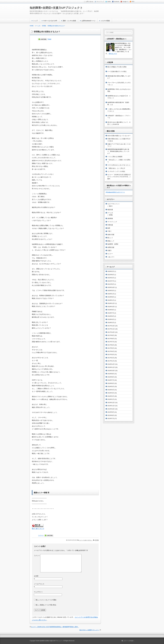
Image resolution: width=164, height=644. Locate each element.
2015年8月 (111, 415)
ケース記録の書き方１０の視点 (117, 71)
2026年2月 (111, 271)
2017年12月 (111, 326)
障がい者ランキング (38, 529)
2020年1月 (111, 294)
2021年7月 (111, 281)
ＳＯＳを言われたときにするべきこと (119, 165)
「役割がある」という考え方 (116, 168)
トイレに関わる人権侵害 (115, 157)
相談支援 (110, 210)
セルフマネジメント (114, 204)
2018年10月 (111, 307)
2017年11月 (111, 329)
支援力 (109, 250)
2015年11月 (111, 406)
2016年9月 (111, 374)
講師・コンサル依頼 (69, 21)
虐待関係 (110, 218)
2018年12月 (111, 303)
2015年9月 (111, 412)
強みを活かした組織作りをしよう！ (89, 630)
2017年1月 (111, 361)
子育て (109, 231)
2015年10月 (111, 409)
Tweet (49, 39)
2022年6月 (111, 275)
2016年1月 (111, 399)
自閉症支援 (111, 247)
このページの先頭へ (128, 641)
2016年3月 (111, 393)
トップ (35, 21)
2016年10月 (111, 371)
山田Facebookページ (88, 21)
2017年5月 (111, 348)
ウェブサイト (38, 592)
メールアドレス (39, 584)
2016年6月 (111, 383)
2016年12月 (111, 364)
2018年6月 (111, 316)
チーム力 (110, 213)
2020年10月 (111, 287)
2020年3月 (111, 291)
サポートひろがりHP (50, 21)
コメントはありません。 (86, 540)
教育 (109, 228)
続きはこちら (113, 54)
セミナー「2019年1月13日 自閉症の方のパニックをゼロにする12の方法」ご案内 (119, 177)
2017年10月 (111, 332)
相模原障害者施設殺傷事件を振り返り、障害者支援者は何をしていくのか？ (118, 151)
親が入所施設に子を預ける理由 (117, 67)
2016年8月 (111, 377)
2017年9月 (111, 335)
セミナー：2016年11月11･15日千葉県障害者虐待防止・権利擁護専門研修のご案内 (55, 627)
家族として (111, 241)
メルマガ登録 (105, 21)
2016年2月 (111, 396)
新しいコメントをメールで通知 (46, 600)
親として (110, 238)
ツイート (41, 535)
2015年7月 (111, 418)
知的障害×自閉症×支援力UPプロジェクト (56, 8)
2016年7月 (111, 380)
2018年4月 (111, 319)
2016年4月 (111, 390)
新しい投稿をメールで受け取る (46, 605)
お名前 (36, 576)
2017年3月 (111, 355)
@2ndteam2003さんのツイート (115, 192)
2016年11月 (111, 367)
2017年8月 (111, 339)
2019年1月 (111, 300)
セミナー (110, 254)
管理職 (97, 540)
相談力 (111, 206)
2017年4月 (111, 351)
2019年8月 (111, 297)
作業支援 (110, 225)
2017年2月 (111, 358)
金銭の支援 (111, 235)
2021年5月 (111, 284)
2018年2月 (111, 323)
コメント (37, 555)
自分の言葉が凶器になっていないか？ (119, 136)
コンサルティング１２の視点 (116, 171)
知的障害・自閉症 (113, 244)
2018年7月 (111, 313)
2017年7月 (111, 342)
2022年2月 (111, 278)
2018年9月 (111, 310)
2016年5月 (111, 386)
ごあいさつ (111, 257)
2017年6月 (111, 345)
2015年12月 (111, 403)
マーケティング (112, 222)
